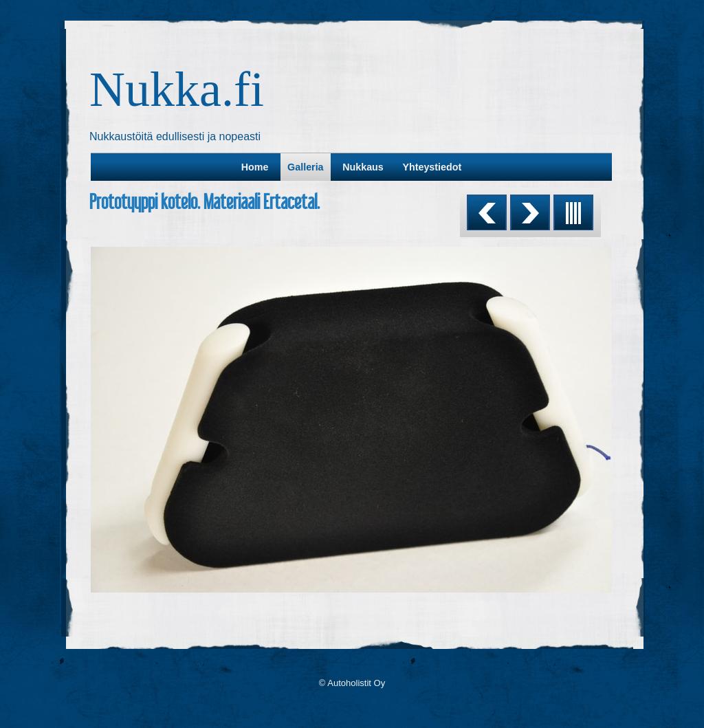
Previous (487, 212)
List (573, 212)
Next (530, 212)
